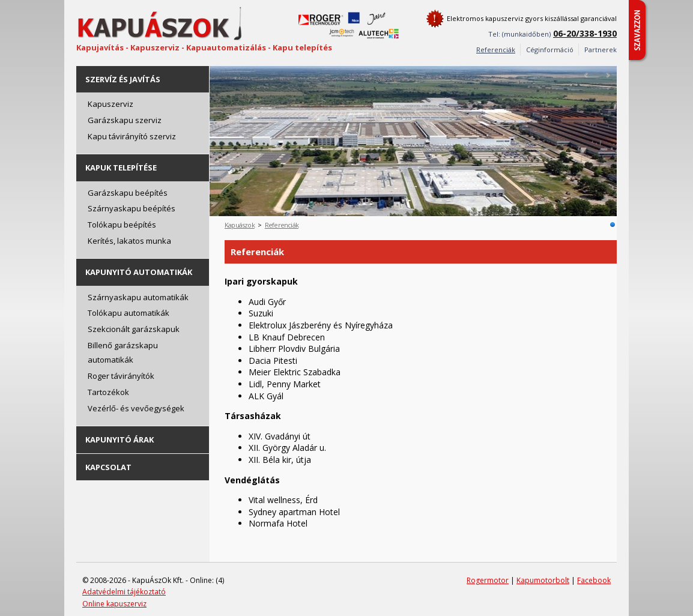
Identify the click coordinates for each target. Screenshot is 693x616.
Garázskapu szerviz (125, 120)
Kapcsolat (108, 467)
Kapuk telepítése (121, 168)
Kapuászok (240, 225)
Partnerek (601, 50)
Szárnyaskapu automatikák (138, 297)
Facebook (594, 580)
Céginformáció (550, 50)
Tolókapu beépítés (122, 225)
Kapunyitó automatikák (139, 272)
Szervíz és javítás (123, 79)
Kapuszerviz (110, 104)
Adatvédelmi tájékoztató (124, 592)
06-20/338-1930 (585, 33)
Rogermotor (488, 580)
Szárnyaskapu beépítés (132, 208)
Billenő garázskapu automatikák (123, 353)
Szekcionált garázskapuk (134, 329)
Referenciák (282, 225)
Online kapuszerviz (114, 604)
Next (608, 75)
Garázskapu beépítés (128, 193)
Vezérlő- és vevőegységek (136, 408)
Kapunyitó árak (120, 439)
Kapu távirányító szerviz (132, 136)
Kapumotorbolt (543, 580)
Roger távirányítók (121, 376)
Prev (587, 75)
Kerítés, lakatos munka (129, 241)
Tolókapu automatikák (129, 313)
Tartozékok (108, 392)
